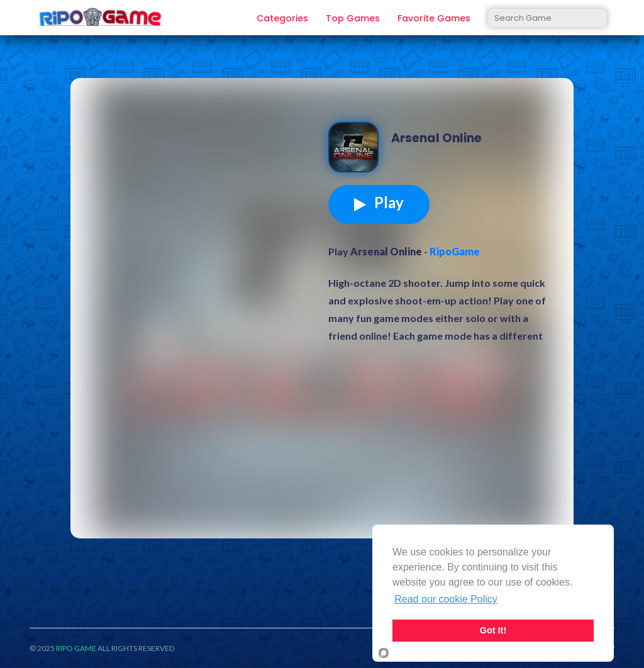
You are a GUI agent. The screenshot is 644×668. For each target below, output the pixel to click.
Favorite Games (434, 19)
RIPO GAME (76, 648)
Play (379, 203)
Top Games (353, 19)
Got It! (493, 630)
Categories (282, 19)
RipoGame (455, 251)
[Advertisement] (203, 185)
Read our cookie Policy (446, 599)
